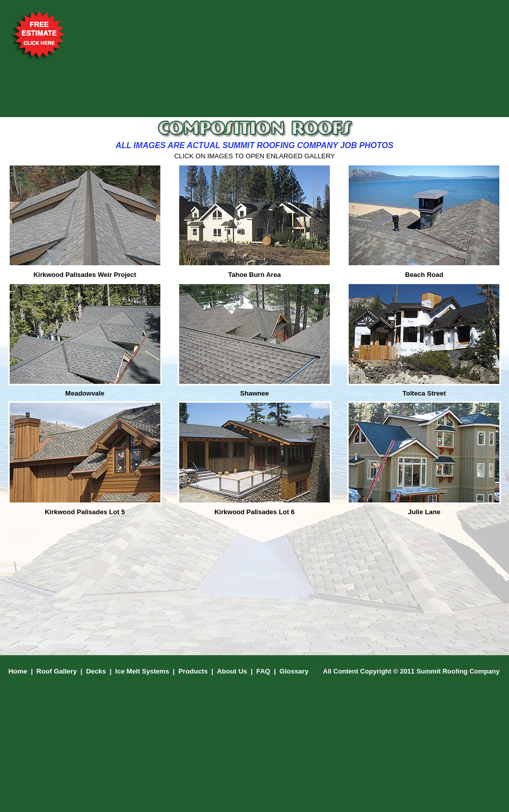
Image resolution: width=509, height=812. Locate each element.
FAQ (263, 671)
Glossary (294, 671)
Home (18, 671)
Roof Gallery (57, 671)
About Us (232, 671)
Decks (96, 671)
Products (193, 671)
